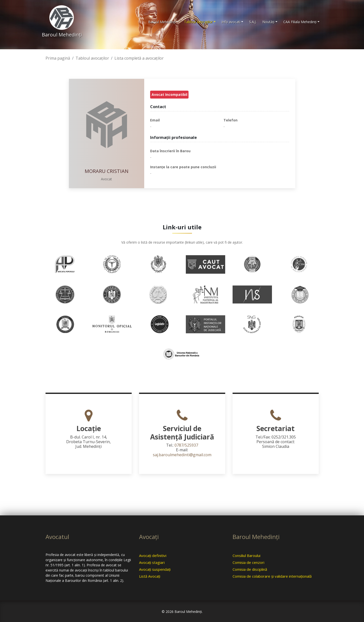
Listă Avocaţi (150, 576)
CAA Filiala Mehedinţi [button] (300, 22)
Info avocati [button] (231, 22)
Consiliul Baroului (246, 555)
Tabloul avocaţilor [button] (198, 22)
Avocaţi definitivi (153, 555)
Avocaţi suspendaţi (155, 569)
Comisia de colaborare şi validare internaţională (272, 576)
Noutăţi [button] (268, 22)
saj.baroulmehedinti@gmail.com (182, 455)
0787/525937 (186, 445)
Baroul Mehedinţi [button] (162, 22)
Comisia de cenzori (248, 562)
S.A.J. (253, 22)
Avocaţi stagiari (152, 562)
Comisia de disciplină (250, 569)
